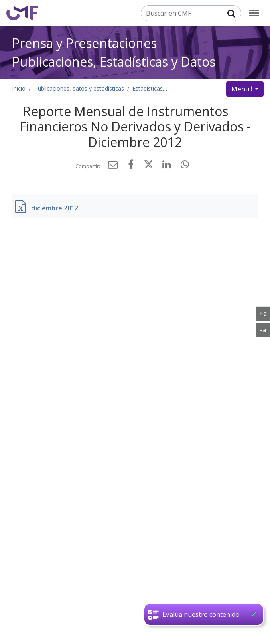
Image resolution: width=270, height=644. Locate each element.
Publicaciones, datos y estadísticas (79, 88)
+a (265, 313)
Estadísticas (148, 88)
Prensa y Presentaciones (84, 43)
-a (265, 329)
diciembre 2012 (55, 208)
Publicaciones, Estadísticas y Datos (114, 62)
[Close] (254, 614)
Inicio (19, 88)
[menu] (254, 13)
